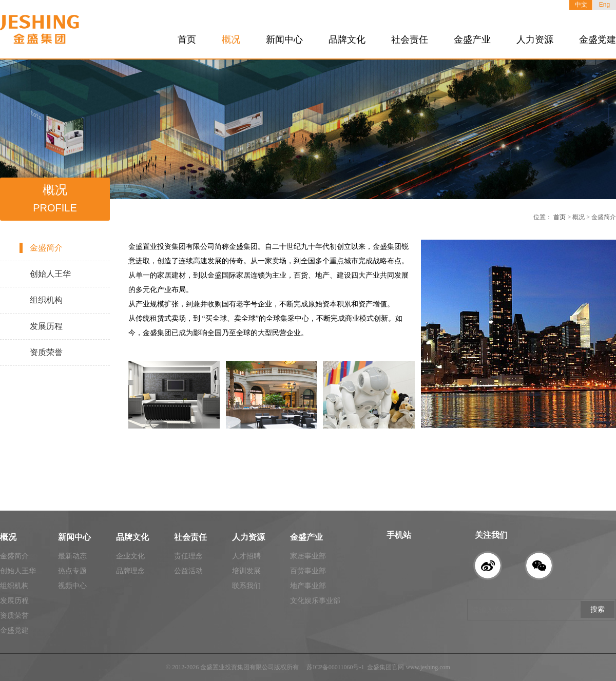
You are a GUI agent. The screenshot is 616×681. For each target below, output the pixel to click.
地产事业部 (308, 586)
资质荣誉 (46, 352)
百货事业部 (308, 571)
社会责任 (410, 40)
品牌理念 (130, 571)
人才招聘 (246, 556)
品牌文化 (347, 40)
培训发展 (246, 571)
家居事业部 (308, 556)
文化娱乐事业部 (315, 601)
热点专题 (72, 571)
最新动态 (72, 556)
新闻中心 (284, 40)
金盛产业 (472, 40)
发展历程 (46, 326)
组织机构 (46, 300)
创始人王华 (50, 274)
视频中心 (72, 586)
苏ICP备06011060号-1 (335, 667)
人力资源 (535, 40)
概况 (231, 40)
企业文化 (130, 556)
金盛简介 (46, 248)
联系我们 (246, 586)
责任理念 (188, 556)
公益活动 (188, 571)
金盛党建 (598, 40)
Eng (604, 5)
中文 (581, 5)
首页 (187, 40)
